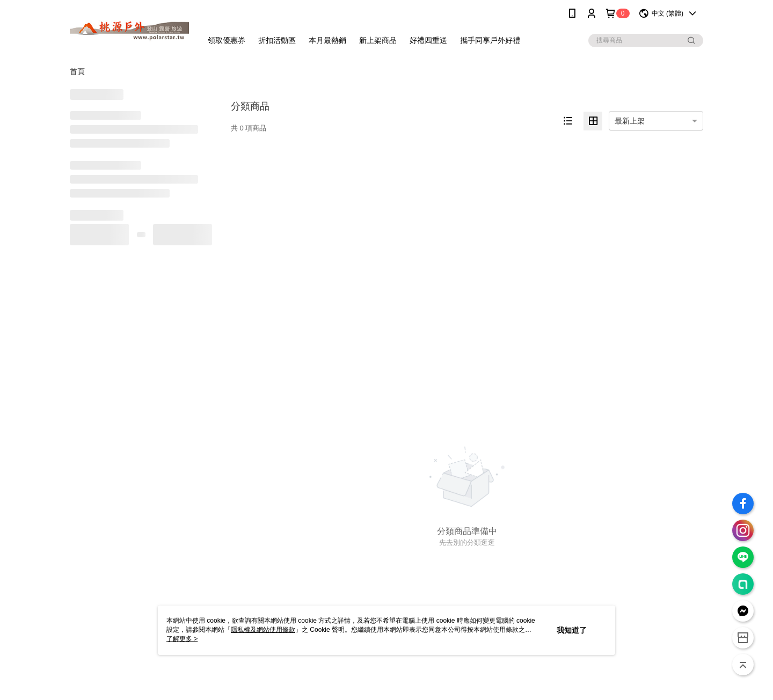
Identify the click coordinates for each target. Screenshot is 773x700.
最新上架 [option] (630, 121)
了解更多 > (182, 639)
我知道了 (572, 630)
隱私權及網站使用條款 (263, 630)
